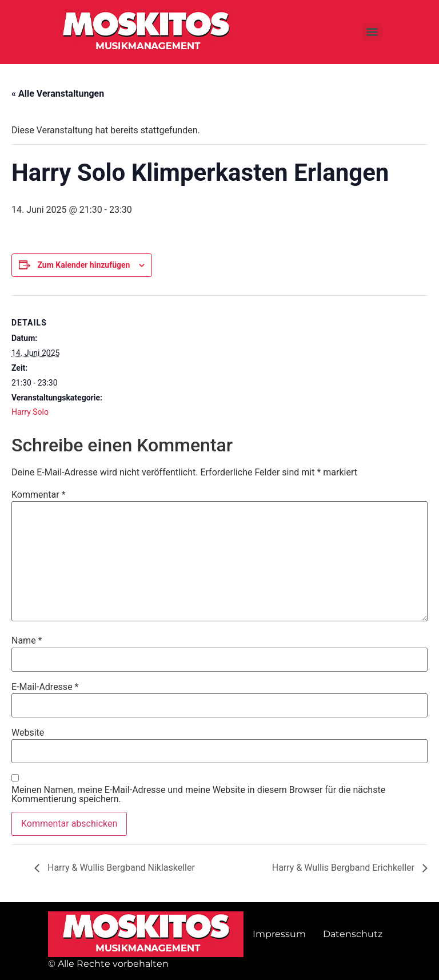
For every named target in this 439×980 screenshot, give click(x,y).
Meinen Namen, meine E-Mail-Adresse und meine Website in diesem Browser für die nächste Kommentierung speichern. (198, 795)
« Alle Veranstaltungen (58, 94)
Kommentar (39, 495)
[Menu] (372, 32)
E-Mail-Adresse (45, 687)
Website (28, 733)
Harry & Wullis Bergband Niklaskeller (120, 868)
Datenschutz (353, 934)
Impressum (279, 934)
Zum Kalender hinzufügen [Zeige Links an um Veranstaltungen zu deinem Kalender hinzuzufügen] (83, 265)
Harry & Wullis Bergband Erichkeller (344, 868)
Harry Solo (30, 412)
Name (27, 641)
